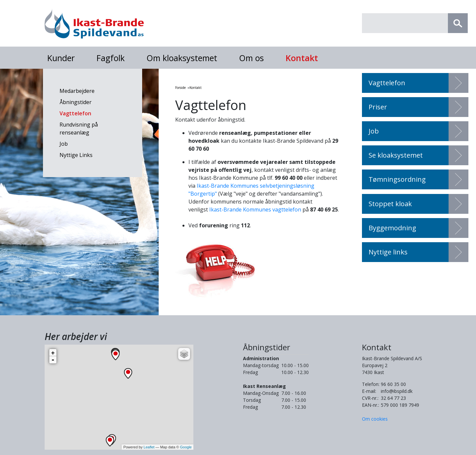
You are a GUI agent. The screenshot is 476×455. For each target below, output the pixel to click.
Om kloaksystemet (182, 58)
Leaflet (149, 447)
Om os (251, 58)
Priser (378, 107)
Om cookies (375, 419)
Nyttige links (388, 252)
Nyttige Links (76, 155)
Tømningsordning (397, 179)
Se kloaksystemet (396, 155)
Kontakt (302, 58)
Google (186, 447)
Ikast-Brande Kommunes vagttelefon (255, 209)
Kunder (61, 58)
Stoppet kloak (390, 204)
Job (64, 144)
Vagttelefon (75, 113)
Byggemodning (392, 228)
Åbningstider (76, 102)
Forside (180, 88)
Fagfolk (111, 58)
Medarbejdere (77, 91)
